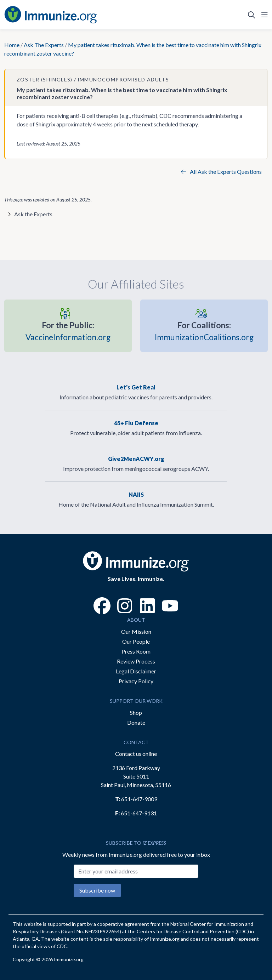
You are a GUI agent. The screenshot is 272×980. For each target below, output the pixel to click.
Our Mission (136, 631)
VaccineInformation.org (68, 331)
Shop (136, 713)
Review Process (136, 661)
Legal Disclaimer (136, 671)
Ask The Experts (44, 45)
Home (12, 45)
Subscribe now (97, 890)
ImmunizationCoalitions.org (204, 331)
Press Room (136, 651)
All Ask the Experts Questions (221, 172)
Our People (136, 641)
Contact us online (136, 754)
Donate (136, 722)
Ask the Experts (33, 214)
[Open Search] (251, 15)
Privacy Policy (136, 681)
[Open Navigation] (263, 15)
